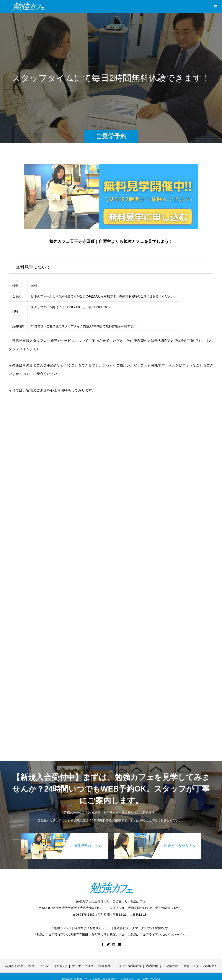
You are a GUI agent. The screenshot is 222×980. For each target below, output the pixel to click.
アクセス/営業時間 (128, 966)
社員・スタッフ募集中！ (200, 966)
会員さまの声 (14, 966)
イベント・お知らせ (53, 966)
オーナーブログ (83, 966)
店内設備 (152, 966)
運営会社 (104, 966)
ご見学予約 (171, 966)
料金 (31, 966)
